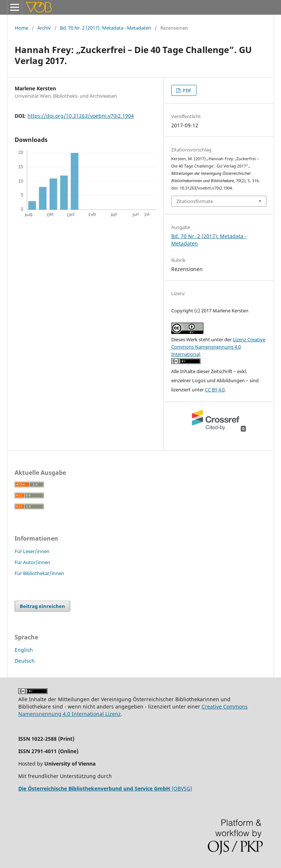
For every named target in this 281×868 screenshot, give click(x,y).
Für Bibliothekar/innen (39, 573)
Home (21, 28)
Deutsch (25, 661)
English (24, 650)
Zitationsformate (195, 201)
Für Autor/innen (32, 562)
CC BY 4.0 (215, 390)
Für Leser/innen (32, 551)
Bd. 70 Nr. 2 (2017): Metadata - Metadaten (106, 28)
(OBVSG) (105, 788)
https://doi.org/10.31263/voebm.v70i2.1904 (81, 116)
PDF (186, 90)
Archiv (44, 28)
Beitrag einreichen (42, 606)
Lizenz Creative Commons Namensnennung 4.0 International (218, 347)
